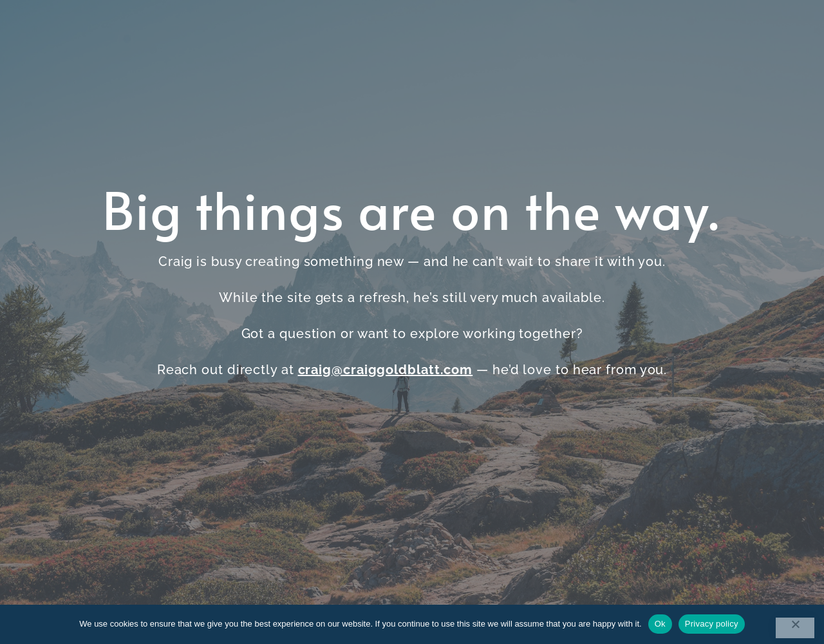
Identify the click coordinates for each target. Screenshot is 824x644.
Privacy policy (712, 624)
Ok (660, 624)
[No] (795, 628)
